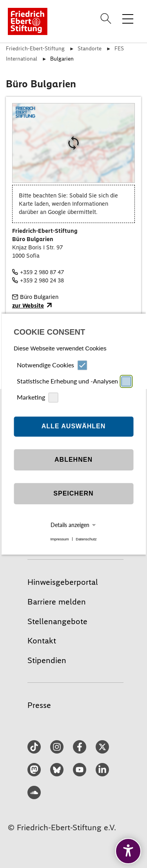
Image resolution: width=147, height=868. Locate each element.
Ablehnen (73, 460)
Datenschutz (86, 539)
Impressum (59, 539)
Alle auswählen (74, 427)
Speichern (73, 494)
